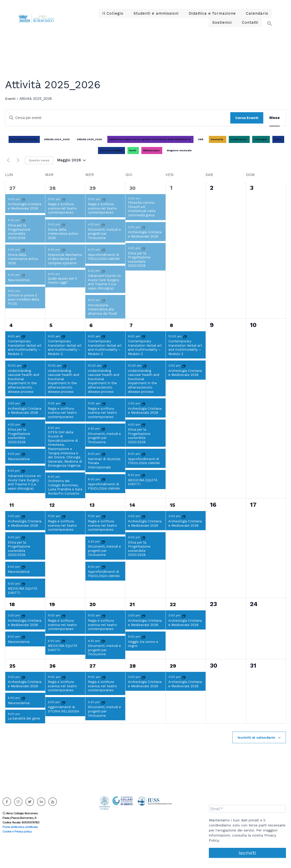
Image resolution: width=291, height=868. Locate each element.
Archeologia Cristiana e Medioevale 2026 (25, 212)
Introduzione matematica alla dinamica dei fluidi (102, 315)
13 (92, 511)
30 (133, 194)
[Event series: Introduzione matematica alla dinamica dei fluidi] (103, 306)
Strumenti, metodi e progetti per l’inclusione (104, 240)
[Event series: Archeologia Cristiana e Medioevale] (23, 206)
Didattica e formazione (191, 15)
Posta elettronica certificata (20, 827)
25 (12, 672)
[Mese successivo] (18, 166)
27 (12, 194)
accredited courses (24, 145)
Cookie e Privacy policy (17, 831)
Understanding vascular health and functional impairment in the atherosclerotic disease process (23, 387)
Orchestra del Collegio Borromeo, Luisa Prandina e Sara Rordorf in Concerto (65, 493)
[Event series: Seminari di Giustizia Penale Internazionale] (103, 460)
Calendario (231, 15)
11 (12, 511)
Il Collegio (101, 15)
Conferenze (239, 145)
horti (133, 156)
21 (132, 610)
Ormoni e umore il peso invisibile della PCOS (23, 306)
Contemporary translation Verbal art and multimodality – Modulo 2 (25, 354)
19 (52, 610)
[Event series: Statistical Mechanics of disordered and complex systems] (63, 256)
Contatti (251, 27)
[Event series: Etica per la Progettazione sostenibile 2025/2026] (23, 227)
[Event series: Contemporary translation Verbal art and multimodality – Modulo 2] (23, 343)
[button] (267, 25)
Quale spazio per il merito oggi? (62, 287)
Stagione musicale (179, 156)
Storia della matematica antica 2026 (23, 265)
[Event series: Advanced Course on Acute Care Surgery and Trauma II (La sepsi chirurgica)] (103, 277)
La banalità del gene (24, 724)
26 (53, 672)
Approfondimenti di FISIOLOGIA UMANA (104, 263)
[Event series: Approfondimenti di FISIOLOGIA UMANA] (103, 256)
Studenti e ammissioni (140, 15)
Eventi (10, 105)
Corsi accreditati (111, 156)
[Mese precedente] (8, 166)
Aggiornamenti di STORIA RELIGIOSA (64, 715)
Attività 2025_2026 (89, 145)
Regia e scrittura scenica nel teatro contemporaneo (62, 214)
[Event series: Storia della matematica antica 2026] (23, 256)
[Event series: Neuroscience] (23, 281)
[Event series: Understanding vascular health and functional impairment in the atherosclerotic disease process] (24, 372)
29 (93, 194)
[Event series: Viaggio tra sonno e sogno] (143, 643)
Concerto (217, 145)
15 (172, 511)
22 (173, 610)
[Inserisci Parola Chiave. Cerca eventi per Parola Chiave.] (118, 124)
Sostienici (257, 15)
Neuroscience (19, 286)
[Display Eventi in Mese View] (274, 124)
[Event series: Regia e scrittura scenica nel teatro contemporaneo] (63, 206)
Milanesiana (151, 156)
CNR (201, 145)
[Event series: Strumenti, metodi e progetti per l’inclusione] (103, 231)
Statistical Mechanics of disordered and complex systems (65, 265)
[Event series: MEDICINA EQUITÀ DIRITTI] (143, 481)
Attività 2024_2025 (57, 145)
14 (132, 511)
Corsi (278, 145)
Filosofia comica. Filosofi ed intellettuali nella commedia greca (142, 215)
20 (93, 610)
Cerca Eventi (247, 124)
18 (12, 610)
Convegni (260, 145)
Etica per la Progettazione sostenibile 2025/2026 (19, 238)
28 (53, 194)
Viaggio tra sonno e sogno (143, 650)
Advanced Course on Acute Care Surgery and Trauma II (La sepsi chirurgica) (104, 288)
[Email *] (248, 809)
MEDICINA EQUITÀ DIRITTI (143, 488)
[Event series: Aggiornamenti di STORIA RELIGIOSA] (63, 709)
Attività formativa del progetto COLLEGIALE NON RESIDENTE (150, 145)
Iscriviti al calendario (256, 743)
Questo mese (39, 166)
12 (52, 511)
